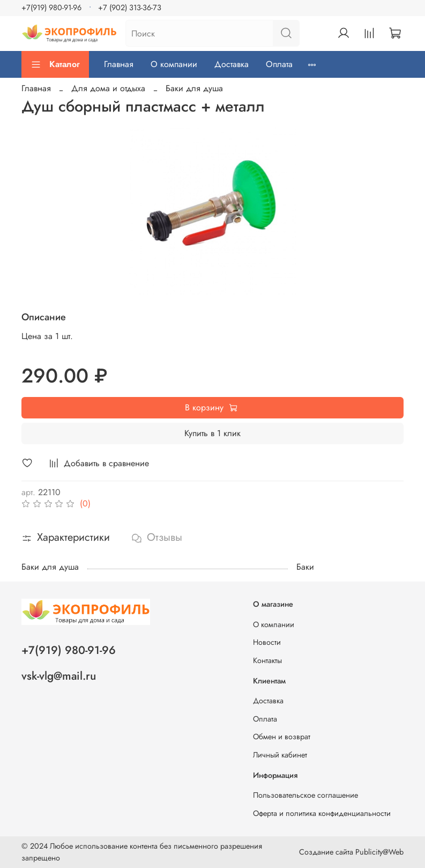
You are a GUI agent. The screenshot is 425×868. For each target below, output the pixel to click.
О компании (174, 64)
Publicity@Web (379, 852)
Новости (267, 642)
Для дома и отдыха (108, 88)
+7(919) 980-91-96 (51, 8)
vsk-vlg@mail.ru (59, 676)
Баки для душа (194, 88)
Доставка (232, 64)
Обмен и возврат (282, 737)
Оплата (279, 64)
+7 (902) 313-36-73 (130, 8)
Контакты (267, 660)
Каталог (55, 64)
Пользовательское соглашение (305, 795)
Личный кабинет (280, 755)
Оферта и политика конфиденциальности (322, 813)
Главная (119, 64)
